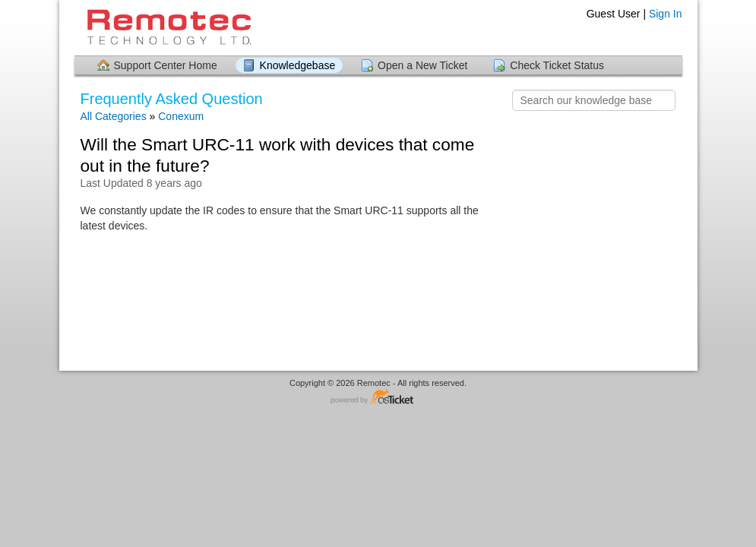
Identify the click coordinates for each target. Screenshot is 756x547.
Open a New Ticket (422, 65)
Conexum (181, 116)
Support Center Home (166, 65)
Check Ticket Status (557, 65)
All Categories (114, 116)
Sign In (666, 14)
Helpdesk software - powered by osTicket (378, 398)
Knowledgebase (298, 65)
